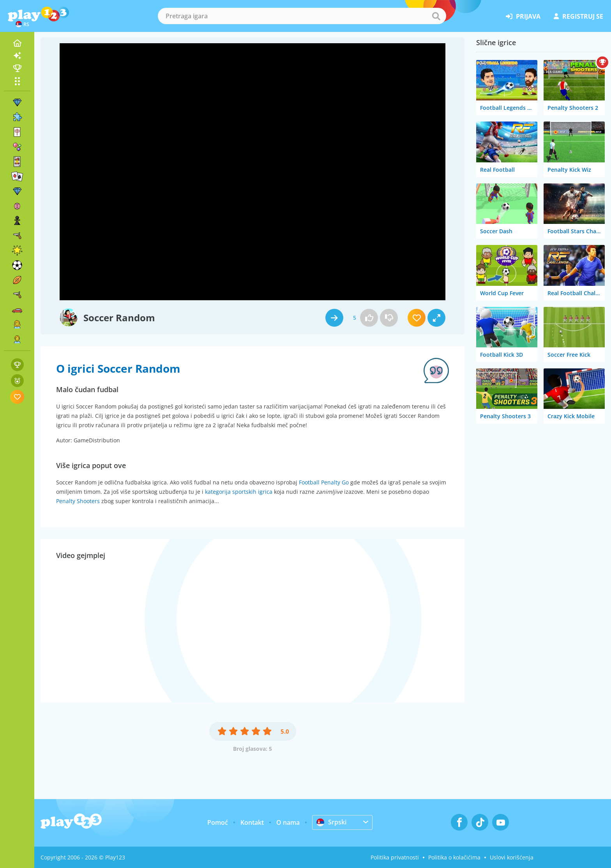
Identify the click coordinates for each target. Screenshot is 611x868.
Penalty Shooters (78, 501)
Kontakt (252, 822)
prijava (523, 16)
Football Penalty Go (324, 482)
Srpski (331, 822)
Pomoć (218, 822)
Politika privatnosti (395, 857)
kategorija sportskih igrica (239, 492)
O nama (288, 822)
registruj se (578, 16)
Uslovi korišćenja (512, 857)
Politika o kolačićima (454, 857)
